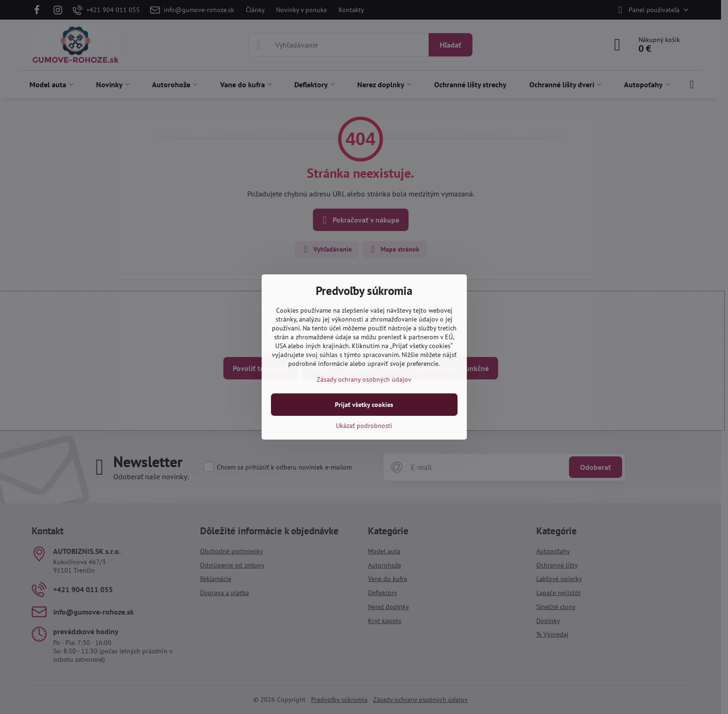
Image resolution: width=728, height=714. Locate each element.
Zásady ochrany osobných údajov (364, 379)
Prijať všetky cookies (364, 405)
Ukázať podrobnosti (364, 426)
